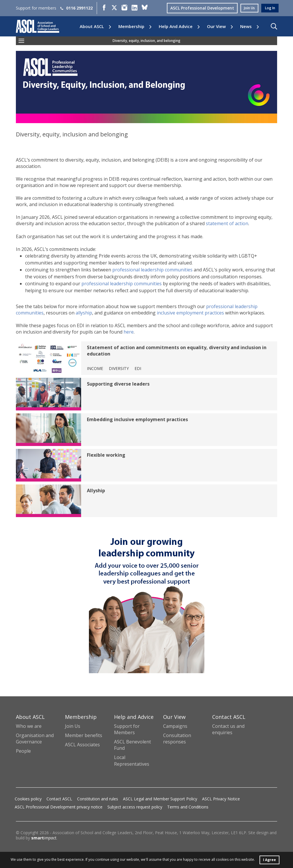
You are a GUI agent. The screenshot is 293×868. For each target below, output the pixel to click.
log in (269, 8)
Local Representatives (132, 760)
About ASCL (92, 26)
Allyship (96, 491)
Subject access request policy (135, 807)
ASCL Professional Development (198, 8)
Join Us (73, 726)
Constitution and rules (98, 799)
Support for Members (127, 729)
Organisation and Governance (35, 739)
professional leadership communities (152, 270)
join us (246, 8)
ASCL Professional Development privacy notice (59, 807)
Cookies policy (28, 799)
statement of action (227, 223)
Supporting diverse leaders (118, 384)
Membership (131, 26)
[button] (274, 26)
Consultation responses (177, 739)
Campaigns (175, 726)
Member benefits (84, 735)
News (246, 26)
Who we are (29, 726)
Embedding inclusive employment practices (137, 419)
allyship (84, 313)
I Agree (270, 859)
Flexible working (106, 455)
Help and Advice (176, 26)
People (23, 751)
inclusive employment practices (190, 313)
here (129, 332)
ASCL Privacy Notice (221, 799)
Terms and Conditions (188, 807)
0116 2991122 (76, 8)
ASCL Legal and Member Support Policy (160, 799)
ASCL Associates (82, 745)
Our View (216, 26)
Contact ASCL (59, 799)
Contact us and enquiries (228, 729)
